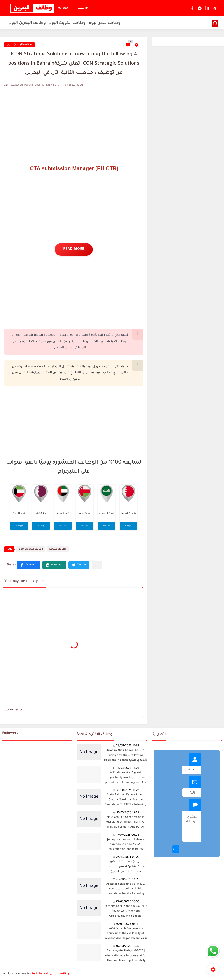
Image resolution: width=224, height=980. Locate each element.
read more (74, 250)
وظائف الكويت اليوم (67, 23)
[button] (28, 565)
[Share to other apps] (97, 565)
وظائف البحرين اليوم (27, 23)
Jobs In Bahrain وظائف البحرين (49, 974)
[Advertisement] (74, 129)
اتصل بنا (63, 8)
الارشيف (83, 8)
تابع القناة (19, 526)
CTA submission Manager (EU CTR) (74, 168)
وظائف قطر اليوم (104, 23)
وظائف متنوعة (58, 550)
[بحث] (215, 23)
